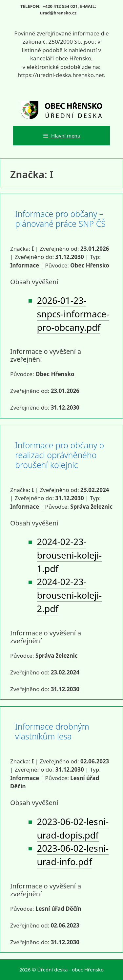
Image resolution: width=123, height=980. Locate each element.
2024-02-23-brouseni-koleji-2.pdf (70, 595)
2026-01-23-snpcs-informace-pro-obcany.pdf (73, 314)
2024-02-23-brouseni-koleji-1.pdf (70, 555)
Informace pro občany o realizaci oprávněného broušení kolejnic (60, 455)
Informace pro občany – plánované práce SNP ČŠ (60, 219)
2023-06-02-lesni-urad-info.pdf (73, 855)
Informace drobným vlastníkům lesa (52, 731)
